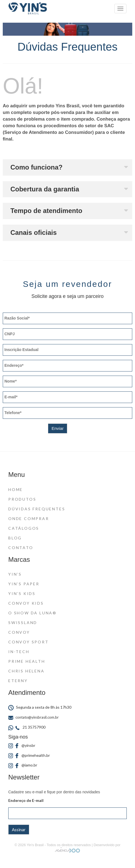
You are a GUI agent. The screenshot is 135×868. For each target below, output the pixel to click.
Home (16, 489)
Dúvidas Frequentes (37, 509)
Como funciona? (37, 167)
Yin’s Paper (24, 584)
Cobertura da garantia (45, 189)
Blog (15, 538)
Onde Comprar (29, 519)
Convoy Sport (29, 642)
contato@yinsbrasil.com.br (33, 717)
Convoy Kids (26, 603)
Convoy (19, 632)
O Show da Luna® (33, 613)
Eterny (18, 681)
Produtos (22, 499)
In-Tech (19, 652)
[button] (67, 167)
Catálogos (24, 528)
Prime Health (27, 661)
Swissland (23, 623)
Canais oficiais (34, 232)
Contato (21, 548)
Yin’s (15, 574)
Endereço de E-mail (26, 800)
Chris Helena (26, 671)
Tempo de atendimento (46, 211)
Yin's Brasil (35, 845)
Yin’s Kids (22, 593)
